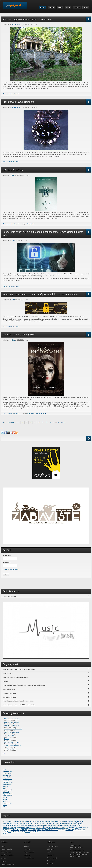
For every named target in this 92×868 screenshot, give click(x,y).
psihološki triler (23, 826)
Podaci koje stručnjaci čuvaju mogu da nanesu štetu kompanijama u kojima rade (43, 233)
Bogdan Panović (8, 790)
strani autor (49, 824)
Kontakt (86, 7)
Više (4, 753)
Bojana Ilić (6, 792)
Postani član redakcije (9, 596)
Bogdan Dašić (7, 788)
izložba (80, 828)
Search (6, 441)
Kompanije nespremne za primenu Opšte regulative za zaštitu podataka (41, 294)
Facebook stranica (7, 849)
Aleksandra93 (7, 775)
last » (63, 422)
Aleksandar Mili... (17, 25)
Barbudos (6, 786)
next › (57, 422)
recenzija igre (26, 824)
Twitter (3, 846)
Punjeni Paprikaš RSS (8, 864)
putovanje (51, 826)
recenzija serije (59, 828)
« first (4, 422)
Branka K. (6, 801)
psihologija (14, 823)
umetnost (15, 830)
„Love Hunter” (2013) (9, 689)
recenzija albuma (70, 824)
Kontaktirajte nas (29, 858)
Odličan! (6, 739)
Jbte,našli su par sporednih (12, 719)
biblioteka (35, 832)
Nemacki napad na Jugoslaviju (13, 729)
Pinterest (4, 861)
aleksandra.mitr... (8, 773)
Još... (4, 807)
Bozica (5, 799)
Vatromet (5, 681)
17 (43, 422)
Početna (43, 7)
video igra (58, 826)
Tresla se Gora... (8, 673)
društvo (72, 825)
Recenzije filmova (52, 846)
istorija (23, 829)
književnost (31, 828)
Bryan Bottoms (7, 803)
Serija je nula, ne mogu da (12, 725)
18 (47, 422)
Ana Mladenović (7, 779)
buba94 (5, 805)
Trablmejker (51, 855)
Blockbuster (50, 864)
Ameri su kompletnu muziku (12, 742)
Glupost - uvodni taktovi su (12, 722)
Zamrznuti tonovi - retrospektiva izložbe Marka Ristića (19, 705)
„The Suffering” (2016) (9, 693)
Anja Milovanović (8, 783)
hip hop (45, 826)
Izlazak (49, 852)
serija (14, 827)
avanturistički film (79, 830)
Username (7, 556)
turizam (19, 828)
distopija (28, 832)
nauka (9, 830)
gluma (12, 826)
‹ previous (11, 422)
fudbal (55, 830)
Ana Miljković (7, 777)
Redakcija (27, 849)
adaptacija (7, 828)
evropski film (30, 821)
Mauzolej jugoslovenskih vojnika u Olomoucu (27, 19)
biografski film (57, 821)
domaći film (32, 825)
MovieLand (50, 849)
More (4, 834)
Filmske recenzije (52, 858)
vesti (24, 827)
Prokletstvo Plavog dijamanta (18, 102)
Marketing (27, 855)
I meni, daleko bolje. (10, 749)
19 (51, 422)
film (76, 827)
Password (7, 563)
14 (31, 422)
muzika (15, 831)
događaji (78, 821)
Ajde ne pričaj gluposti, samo (12, 746)
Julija (13, 240)
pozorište (6, 821)
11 (18, 422)
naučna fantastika (37, 823)
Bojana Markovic (8, 794)
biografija (48, 827)
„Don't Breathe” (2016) (10, 697)
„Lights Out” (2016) (13, 170)
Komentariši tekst (13, 94)
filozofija (86, 828)
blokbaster (56, 824)
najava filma (62, 830)
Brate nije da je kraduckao (11, 732)
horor (29, 224)
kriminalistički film (33, 413)
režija (20, 824)
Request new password (11, 569)
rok (67, 828)
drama (69, 829)
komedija (39, 828)
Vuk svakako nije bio (10, 736)
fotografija (65, 826)
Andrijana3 (6, 781)
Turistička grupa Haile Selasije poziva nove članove (18, 701)
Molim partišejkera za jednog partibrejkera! (16, 677)
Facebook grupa (6, 852)
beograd (22, 822)
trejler (5, 830)
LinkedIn (4, 858)
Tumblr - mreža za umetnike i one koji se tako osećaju (19, 669)
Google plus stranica (7, 855)
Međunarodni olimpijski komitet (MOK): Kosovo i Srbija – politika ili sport (25, 685)
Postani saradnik (29, 852)
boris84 (5, 797)
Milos (13, 175)
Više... (5, 94)
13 (27, 422)
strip (9, 832)
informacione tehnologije (44, 821)
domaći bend (67, 821)
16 (39, 422)
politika (79, 826)
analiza (16, 826)
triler (33, 224)
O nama (26, 846)
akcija (44, 830)
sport (5, 832)
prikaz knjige (33, 830)
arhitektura (71, 828)
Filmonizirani (51, 861)
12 (22, 422)
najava (22, 832)
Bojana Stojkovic (8, 796)
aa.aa (4, 770)
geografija (40, 826)
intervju (6, 823)
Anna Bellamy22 (8, 784)
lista (40, 830)
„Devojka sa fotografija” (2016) (19, 335)
